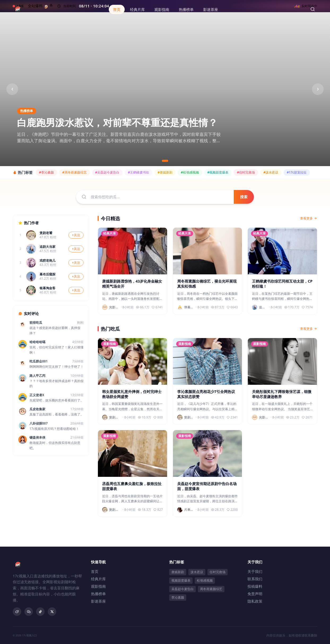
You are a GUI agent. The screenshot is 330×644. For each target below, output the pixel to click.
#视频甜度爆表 (218, 172)
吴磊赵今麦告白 (183, 589)
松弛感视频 (205, 580)
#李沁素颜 (46, 172)
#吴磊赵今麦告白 (107, 172)
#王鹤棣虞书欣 (138, 172)
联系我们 (255, 579)
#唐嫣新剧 (165, 172)
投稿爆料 (255, 586)
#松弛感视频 (190, 172)
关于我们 (255, 562)
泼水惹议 (197, 572)
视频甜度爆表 (181, 580)
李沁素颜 (178, 597)
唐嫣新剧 (178, 572)
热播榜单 (186, 9)
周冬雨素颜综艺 (211, 589)
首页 (117, 9)
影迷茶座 (211, 9)
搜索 (244, 197)
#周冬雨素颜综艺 (75, 172)
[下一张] (318, 89)
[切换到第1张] (165, 161)
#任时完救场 (246, 172)
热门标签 (177, 562)
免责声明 (255, 594)
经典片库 (137, 9)
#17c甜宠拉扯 (297, 172)
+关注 (76, 235)
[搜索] (312, 9)
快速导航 (98, 562)
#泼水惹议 (271, 172)
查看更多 (309, 218)
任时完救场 (218, 572)
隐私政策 (255, 601)
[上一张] (12, 89)
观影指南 (162, 9)
